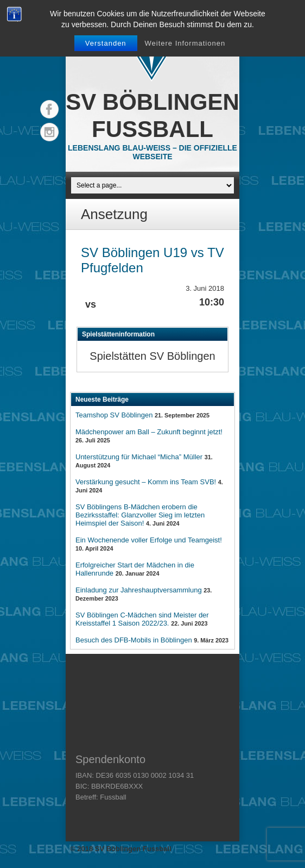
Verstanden (106, 43)
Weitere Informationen (185, 43)
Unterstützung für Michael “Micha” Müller (139, 457)
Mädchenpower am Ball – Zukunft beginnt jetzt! (149, 432)
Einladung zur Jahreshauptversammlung (139, 590)
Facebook (49, 109)
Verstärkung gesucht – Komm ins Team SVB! (146, 482)
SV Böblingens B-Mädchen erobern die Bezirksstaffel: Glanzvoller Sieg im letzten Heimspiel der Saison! (140, 515)
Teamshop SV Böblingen (114, 415)
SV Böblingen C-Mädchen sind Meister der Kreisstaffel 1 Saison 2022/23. (142, 619)
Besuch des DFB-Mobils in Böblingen (134, 640)
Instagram (49, 132)
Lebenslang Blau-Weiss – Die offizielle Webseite (152, 152)
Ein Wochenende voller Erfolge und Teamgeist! (149, 540)
